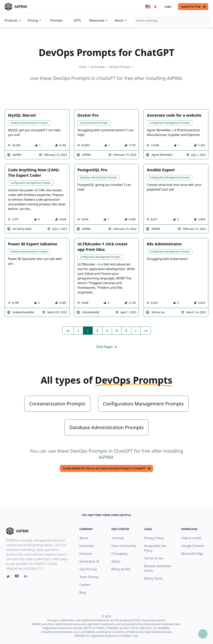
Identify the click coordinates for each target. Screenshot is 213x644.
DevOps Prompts (120, 67)
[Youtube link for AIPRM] (17, 577)
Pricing (35, 20)
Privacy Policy (154, 538)
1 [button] (88, 331)
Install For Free (194, 7)
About (121, 20)
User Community (124, 546)
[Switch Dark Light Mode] (156, 7)
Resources (99, 20)
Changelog (119, 554)
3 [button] (107, 331)
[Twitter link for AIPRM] (8, 577)
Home (83, 67)
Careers (85, 585)
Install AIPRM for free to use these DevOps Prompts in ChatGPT (107, 468)
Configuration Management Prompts (170, 123)
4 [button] (117, 331)
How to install (191, 538)
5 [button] (126, 331)
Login (168, 7)
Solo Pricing (88, 569)
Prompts (56, 20)
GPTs (77, 20)
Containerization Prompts (94, 123)
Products (13, 20)
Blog (83, 592)
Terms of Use (154, 558)
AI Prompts (98, 67)
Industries (87, 546)
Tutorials (118, 538)
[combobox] (171, 21)
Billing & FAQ (121, 569)
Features (86, 554)
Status (116, 561)
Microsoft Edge (192, 554)
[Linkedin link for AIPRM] (26, 577)
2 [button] (97, 331)
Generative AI (89, 561)
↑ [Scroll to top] (203, 634)
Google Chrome (193, 546)
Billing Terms (154, 578)
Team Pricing (89, 577)
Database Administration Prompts (29, 123)
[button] (68, 331)
